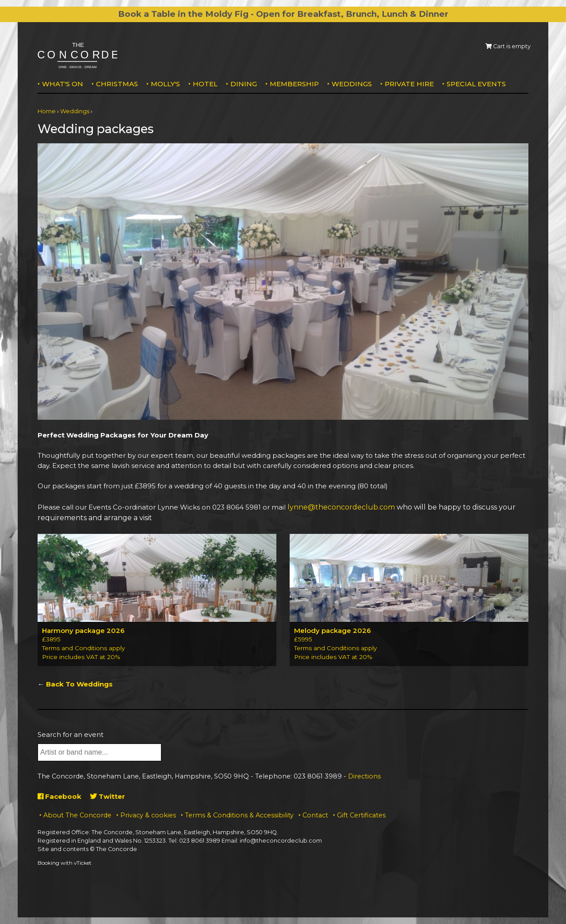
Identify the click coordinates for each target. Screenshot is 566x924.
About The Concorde (77, 815)
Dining (244, 84)
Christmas (117, 84)
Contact (315, 815)
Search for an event (71, 734)
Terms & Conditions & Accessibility (239, 815)
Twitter (108, 796)
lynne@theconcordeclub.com (341, 507)
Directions (364, 776)
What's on (63, 84)
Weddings (352, 84)
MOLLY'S (165, 84)
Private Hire (409, 84)
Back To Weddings (79, 684)
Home (47, 111)
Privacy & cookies (148, 815)
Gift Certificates (361, 815)
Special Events (476, 84)
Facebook (59, 796)
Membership (294, 84)
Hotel (205, 84)
